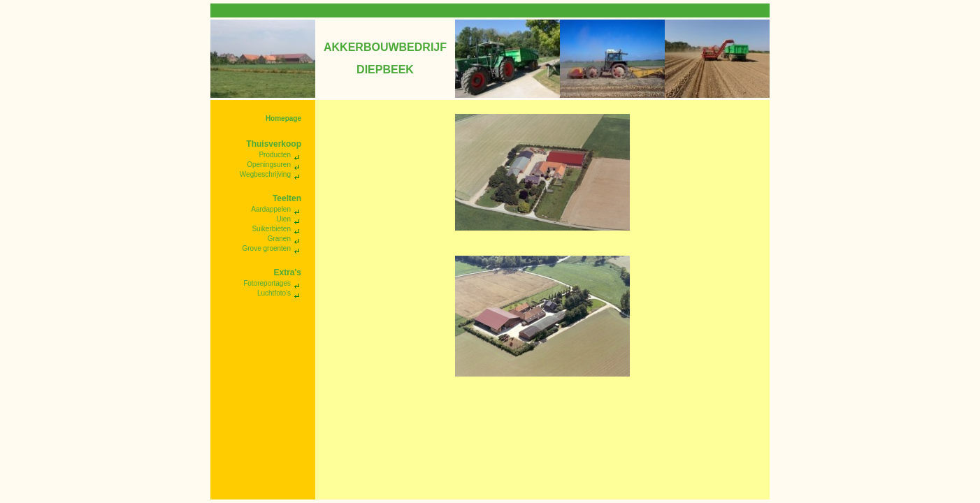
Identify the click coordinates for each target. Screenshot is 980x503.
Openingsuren (269, 165)
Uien (283, 219)
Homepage (283, 118)
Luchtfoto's (274, 293)
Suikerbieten (271, 229)
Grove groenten (267, 248)
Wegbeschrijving (265, 174)
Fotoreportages (267, 283)
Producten (275, 155)
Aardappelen (271, 209)
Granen (279, 239)
